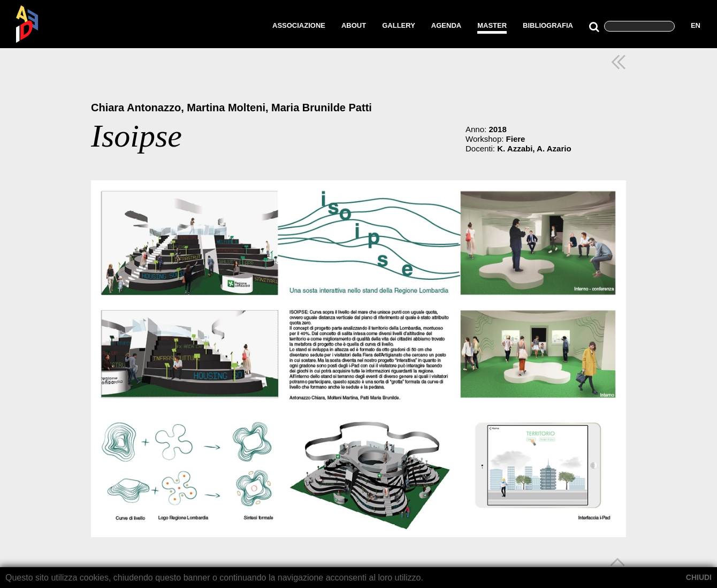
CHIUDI (699, 577)
